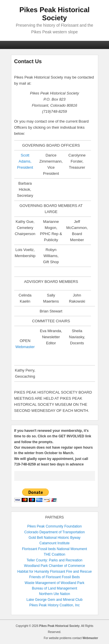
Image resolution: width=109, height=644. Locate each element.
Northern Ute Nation (54, 594)
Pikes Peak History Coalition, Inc (54, 605)
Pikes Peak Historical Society (54, 14)
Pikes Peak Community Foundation (54, 526)
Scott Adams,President (25, 161)
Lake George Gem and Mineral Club (54, 600)
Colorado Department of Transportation (54, 532)
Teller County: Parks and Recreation (54, 560)
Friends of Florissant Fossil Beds (54, 577)
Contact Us (28, 61)
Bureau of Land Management (54, 588)
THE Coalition (54, 554)
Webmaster (25, 347)
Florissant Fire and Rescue (71, 572)
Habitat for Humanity (33, 572)
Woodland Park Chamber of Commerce (55, 566)
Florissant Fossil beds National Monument (54, 549)
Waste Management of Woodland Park (54, 583)
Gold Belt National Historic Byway (54, 538)
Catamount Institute (54, 543)
